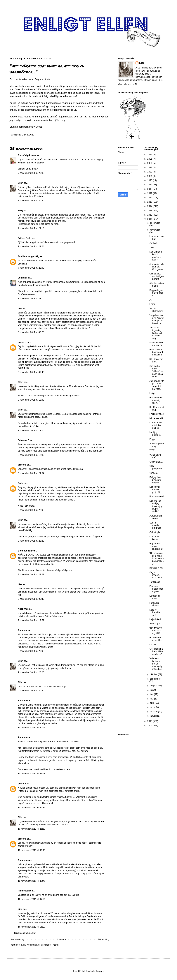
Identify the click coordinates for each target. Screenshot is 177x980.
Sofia (21, 483)
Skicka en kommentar (25, 933)
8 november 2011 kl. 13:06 (31, 431)
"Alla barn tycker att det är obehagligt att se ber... (156, 664)
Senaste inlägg (18, 940)
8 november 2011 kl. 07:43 (31, 372)
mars (153, 707)
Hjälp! (152, 393)
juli (152, 690)
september (155, 679)
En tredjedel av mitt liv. (156, 639)
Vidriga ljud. (155, 624)
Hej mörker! (155, 619)
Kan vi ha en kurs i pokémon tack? (156, 256)
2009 (150, 726)
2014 (150, 206)
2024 (150, 163)
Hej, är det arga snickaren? (156, 546)
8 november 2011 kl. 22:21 (31, 574)
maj (152, 699)
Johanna (22, 278)
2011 (150, 219)
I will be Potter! (157, 414)
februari (154, 712)
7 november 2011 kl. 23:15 (31, 299)
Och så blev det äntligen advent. (156, 276)
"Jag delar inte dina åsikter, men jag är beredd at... (157, 319)
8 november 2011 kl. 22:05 (31, 510)
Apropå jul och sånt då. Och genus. (156, 267)
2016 (150, 198)
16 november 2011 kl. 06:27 (32, 927)
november (155, 230)
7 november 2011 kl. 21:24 (31, 246)
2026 (150, 155)
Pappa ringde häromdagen (156, 293)
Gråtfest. (154, 473)
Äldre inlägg (104, 940)
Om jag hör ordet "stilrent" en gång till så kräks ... (156, 371)
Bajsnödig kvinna (27, 155)
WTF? (152, 450)
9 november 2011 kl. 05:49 (31, 599)
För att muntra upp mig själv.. (156, 400)
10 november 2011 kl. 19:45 (32, 881)
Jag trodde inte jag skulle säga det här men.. (157, 385)
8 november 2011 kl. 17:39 (31, 455)
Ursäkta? (154, 645)
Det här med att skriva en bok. (155, 425)
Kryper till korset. (154, 538)
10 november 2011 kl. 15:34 (32, 808)
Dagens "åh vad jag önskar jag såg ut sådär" (156, 506)
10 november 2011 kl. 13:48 (32, 774)
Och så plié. (155, 532)
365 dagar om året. (156, 360)
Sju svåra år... (156, 462)
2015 (150, 202)
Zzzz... (153, 248)
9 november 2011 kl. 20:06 (31, 651)
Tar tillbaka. (155, 582)
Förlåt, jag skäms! (154, 604)
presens (22, 342)
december (155, 223)
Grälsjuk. (154, 243)
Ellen (21, 183)
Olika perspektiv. (156, 467)
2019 (150, 185)
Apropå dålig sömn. (156, 517)
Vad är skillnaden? (156, 310)
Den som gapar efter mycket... (156, 589)
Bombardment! (157, 496)
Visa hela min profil (127, 84)
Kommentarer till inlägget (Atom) (43, 945)
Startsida (61, 940)
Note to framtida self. (155, 612)
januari (153, 716)
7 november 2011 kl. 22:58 (31, 268)
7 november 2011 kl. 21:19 (31, 228)
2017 (150, 193)
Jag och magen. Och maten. (156, 575)
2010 (150, 721)
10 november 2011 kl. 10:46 (32, 728)
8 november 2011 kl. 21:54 (31, 473)
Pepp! (152, 439)
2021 (150, 176)
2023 (150, 168)
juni (152, 694)
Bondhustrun (25, 551)
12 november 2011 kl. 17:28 (32, 899)
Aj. (151, 300)
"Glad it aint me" (155, 456)
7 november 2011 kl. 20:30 (31, 173)
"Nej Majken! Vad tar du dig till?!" (156, 631)
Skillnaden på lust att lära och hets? (156, 652)
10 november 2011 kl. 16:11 (32, 850)
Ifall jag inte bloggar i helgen (155, 480)
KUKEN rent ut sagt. (157, 408)
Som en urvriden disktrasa (155, 525)
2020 (150, 180)
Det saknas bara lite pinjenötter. (156, 490)
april (152, 703)
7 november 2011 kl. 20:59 (31, 201)
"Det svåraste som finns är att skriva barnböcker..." (157, 558)
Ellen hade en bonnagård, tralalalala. (156, 352)
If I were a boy (156, 568)
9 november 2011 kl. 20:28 (31, 672)
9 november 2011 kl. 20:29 (31, 691)
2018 (150, 189)
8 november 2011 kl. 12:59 (31, 400)
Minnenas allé (156, 418)
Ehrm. (152, 304)
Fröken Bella (25, 238)
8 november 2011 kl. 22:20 (31, 541)
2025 (150, 159)
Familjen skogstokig (28, 256)
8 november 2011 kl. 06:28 (31, 332)
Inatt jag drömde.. (155, 433)
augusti (154, 686)
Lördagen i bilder (155, 597)
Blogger (100, 971)
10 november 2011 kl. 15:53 (32, 829)
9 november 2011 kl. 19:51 (31, 620)
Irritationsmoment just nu (156, 344)
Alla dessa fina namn (157, 285)
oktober (154, 674)
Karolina (22, 701)
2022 (150, 172)
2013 (150, 211)
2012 (150, 215)
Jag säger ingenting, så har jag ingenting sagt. (156, 333)
